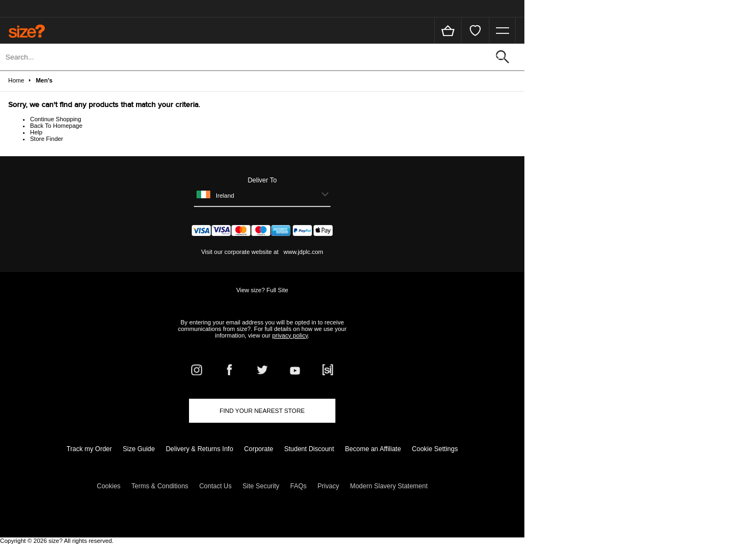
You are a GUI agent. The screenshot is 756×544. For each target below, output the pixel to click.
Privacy (328, 486)
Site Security (261, 486)
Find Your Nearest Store (262, 411)
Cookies (108, 486)
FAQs (298, 486)
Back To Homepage (56, 126)
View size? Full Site (262, 290)
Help (36, 132)
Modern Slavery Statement (389, 486)
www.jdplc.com (303, 252)
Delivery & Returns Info (199, 449)
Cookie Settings (435, 449)
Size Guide (139, 449)
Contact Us (215, 486)
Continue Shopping (56, 119)
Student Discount (309, 449)
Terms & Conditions (160, 486)
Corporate (259, 449)
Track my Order (89, 449)
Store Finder (47, 139)
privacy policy (290, 335)
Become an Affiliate (373, 449)
